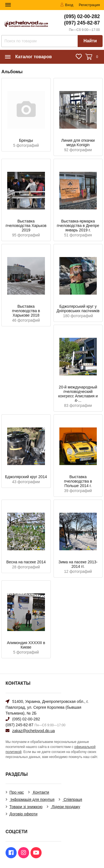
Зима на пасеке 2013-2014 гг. (78, 564)
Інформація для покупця (32, 799)
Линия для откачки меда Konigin (78, 143)
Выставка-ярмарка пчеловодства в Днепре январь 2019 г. (78, 226)
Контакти (40, 792)
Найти (90, 41)
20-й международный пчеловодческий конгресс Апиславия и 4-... (78, 394)
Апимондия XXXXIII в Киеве (26, 645)
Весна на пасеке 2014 (26, 562)
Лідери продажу (65, 807)
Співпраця (72, 799)
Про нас (17, 792)
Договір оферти (23, 814)
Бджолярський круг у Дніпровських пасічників (78, 309)
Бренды (26, 140)
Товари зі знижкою (26, 807)
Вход (67, 5)
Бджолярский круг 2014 (26, 477)
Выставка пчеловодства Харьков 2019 (26, 226)
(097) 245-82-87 (82, 23)
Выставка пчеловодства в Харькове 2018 (26, 311)
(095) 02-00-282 (82, 16)
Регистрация (89, 5)
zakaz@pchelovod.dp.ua (34, 731)
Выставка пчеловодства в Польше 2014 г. (78, 481)
